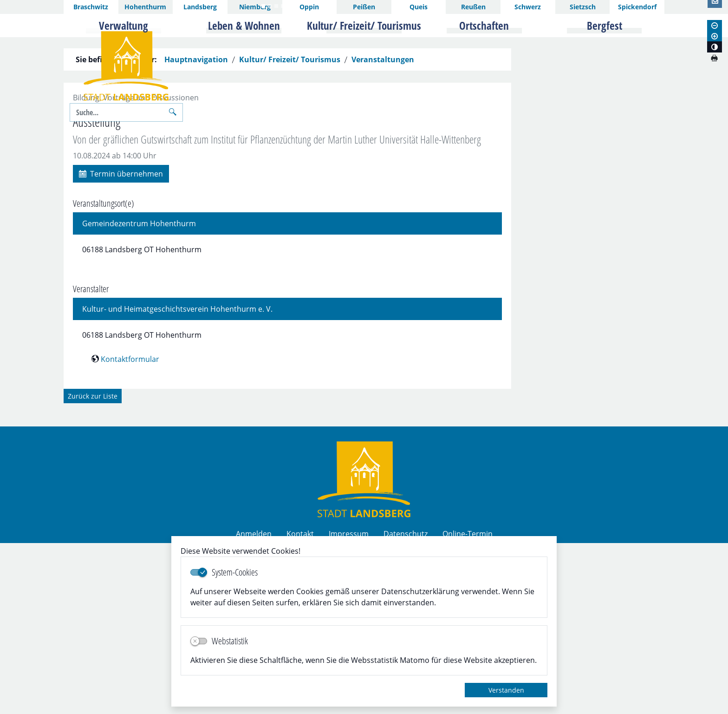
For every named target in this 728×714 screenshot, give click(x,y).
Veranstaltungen (383, 230)
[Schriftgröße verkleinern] (715, 26)
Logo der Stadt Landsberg (126, 66)
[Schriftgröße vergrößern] (715, 36)
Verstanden (506, 690)
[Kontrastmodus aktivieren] (715, 47)
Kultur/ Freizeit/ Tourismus (290, 230)
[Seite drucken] (714, 58)
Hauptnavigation (196, 230)
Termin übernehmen (121, 344)
